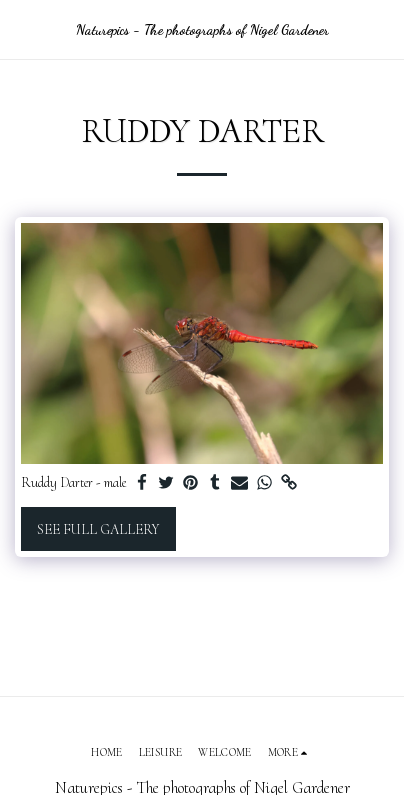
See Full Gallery (98, 529)
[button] (22, 29)
